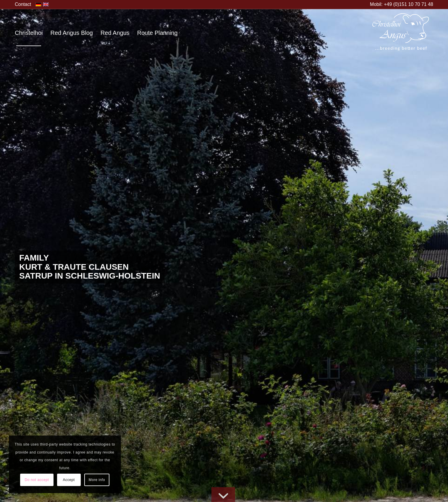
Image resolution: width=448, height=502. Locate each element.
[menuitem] (23, 4)
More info (97, 480)
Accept (69, 480)
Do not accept (37, 480)
